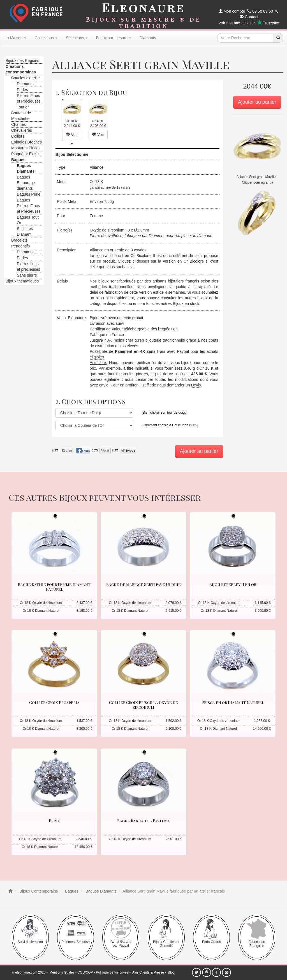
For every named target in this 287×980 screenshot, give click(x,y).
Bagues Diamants (100, 891)
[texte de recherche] (245, 38)
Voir (72, 135)
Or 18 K (96, 182)
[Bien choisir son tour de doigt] (164, 413)
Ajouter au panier (257, 102)
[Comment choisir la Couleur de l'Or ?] (170, 425)
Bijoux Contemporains (38, 891)
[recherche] (278, 38)
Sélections (77, 38)
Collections (46, 38)
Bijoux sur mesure (114, 38)
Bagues (71, 891)
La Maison (15, 38)
